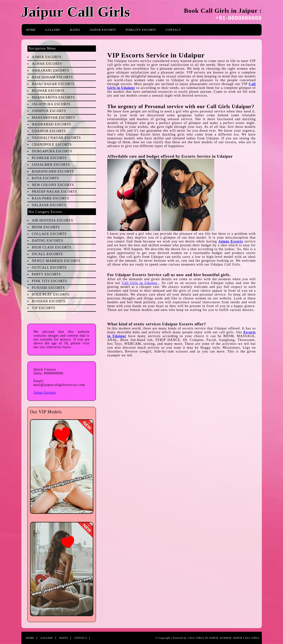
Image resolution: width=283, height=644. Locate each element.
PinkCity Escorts (141, 30)
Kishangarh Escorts (53, 171)
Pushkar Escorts (49, 158)
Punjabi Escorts (48, 288)
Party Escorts (46, 274)
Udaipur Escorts (49, 131)
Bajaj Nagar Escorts (53, 84)
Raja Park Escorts (51, 198)
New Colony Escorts (53, 185)
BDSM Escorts (46, 227)
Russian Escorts (49, 301)
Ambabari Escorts (51, 71)
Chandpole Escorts (52, 145)
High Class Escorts (52, 247)
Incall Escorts (47, 254)
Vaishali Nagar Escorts (57, 138)
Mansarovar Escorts (54, 118)
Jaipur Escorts (103, 30)
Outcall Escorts (49, 268)
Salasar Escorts (49, 205)
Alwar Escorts (47, 64)
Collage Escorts (49, 234)
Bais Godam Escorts (52, 77)
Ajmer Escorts (47, 57)
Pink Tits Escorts (50, 281)
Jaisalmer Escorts (51, 165)
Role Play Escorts (51, 294)
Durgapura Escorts (52, 151)
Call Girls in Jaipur (203, 638)
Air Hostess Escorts (53, 220)
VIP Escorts (44, 308)
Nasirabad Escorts (52, 124)
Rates (75, 30)
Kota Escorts (46, 178)
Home (31, 30)
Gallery (53, 30)
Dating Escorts (48, 241)
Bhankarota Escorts (53, 97)
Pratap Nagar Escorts (55, 192)
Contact (173, 30)
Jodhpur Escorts (49, 111)
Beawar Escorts (48, 91)
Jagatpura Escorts (51, 104)
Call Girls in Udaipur (140, 283)
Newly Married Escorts (56, 261)
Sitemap (226, 638)
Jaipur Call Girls (76, 12)
